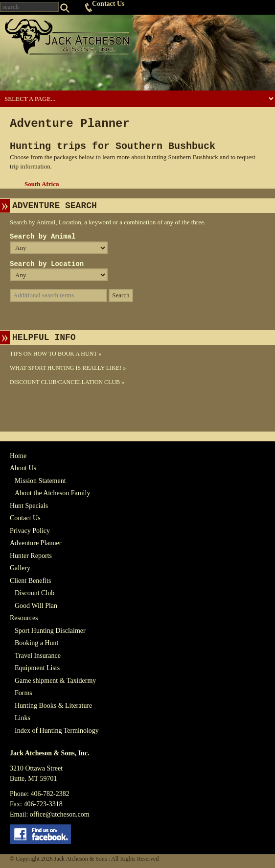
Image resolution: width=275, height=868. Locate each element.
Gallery (20, 568)
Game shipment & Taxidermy (55, 681)
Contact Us (108, 4)
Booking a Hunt (36, 643)
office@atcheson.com (60, 814)
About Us (23, 468)
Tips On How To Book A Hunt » (56, 354)
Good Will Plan (36, 606)
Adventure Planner (35, 543)
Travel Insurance (38, 656)
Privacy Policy (30, 531)
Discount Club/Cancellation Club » (67, 382)
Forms (23, 693)
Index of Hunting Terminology (57, 731)
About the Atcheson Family (52, 493)
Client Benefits (30, 581)
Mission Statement (40, 481)
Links (23, 718)
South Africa (42, 184)
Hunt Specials (29, 506)
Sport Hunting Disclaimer (50, 631)
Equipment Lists (37, 668)
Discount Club (34, 593)
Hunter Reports (31, 556)
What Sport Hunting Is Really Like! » (68, 368)
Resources (24, 618)
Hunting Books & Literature (53, 706)
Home (18, 456)
